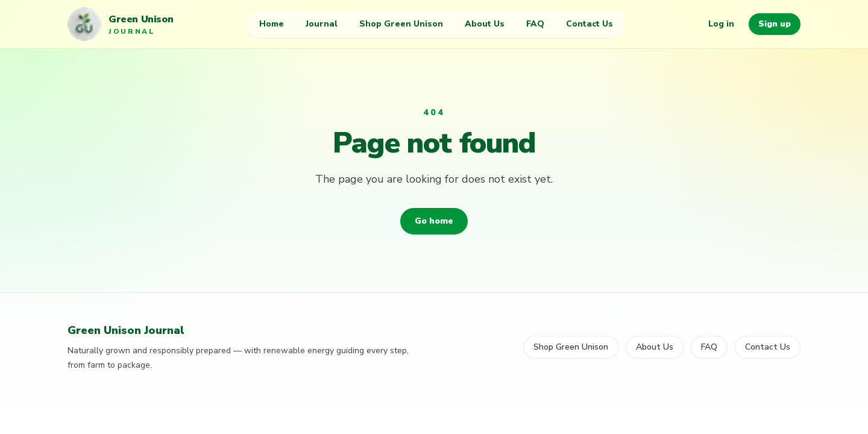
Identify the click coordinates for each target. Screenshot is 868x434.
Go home (434, 221)
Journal (322, 24)
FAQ (535, 24)
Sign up (775, 24)
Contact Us (590, 24)
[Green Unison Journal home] (120, 24)
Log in (721, 24)
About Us (485, 24)
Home (272, 24)
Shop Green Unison (401, 24)
